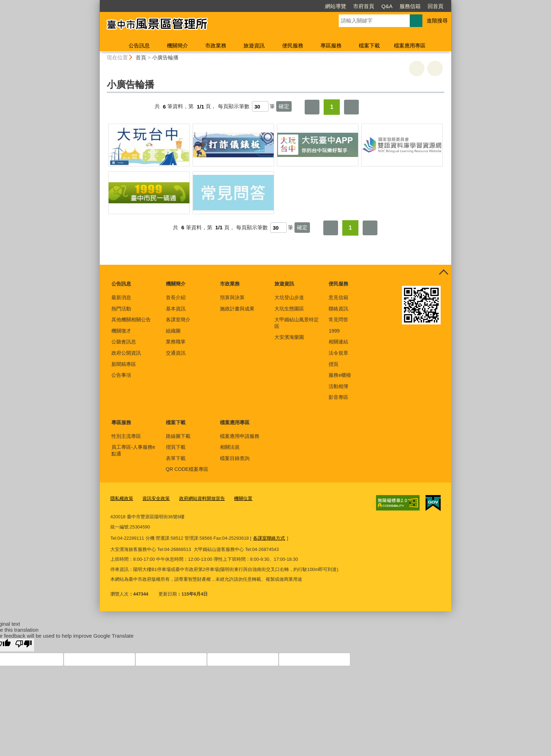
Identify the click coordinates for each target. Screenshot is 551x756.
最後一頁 (351, 107)
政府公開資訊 (126, 353)
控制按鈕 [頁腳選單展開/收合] (443, 272)
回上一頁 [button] (435, 68)
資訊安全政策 (156, 498)
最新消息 (121, 297)
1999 (334, 331)
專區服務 (331, 45)
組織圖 (173, 331)
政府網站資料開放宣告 (202, 498)
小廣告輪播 (165, 57)
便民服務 (293, 45)
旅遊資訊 (254, 45)
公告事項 (121, 375)
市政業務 (216, 45)
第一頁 (312, 107)
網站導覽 (295, 6)
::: (97, 3)
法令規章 (338, 353)
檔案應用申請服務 (240, 436)
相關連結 (338, 342)
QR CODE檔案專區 (187, 469)
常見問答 (338, 320)
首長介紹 (176, 297)
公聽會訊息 (124, 342)
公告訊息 (139, 45)
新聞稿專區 (124, 364)
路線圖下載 (178, 436)
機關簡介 (177, 45)
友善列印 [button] (417, 68)
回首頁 (395, 6)
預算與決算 (232, 297)
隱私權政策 (122, 498)
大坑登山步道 (289, 297)
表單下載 (176, 458)
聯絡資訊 (338, 309)
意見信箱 (338, 297)
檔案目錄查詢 (235, 458)
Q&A (346, 6)
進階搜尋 (437, 21)
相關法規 (230, 447)
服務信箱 (370, 6)
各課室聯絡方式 (269, 538)
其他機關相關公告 (131, 320)
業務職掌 (176, 342)
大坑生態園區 (289, 309)
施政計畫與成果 (237, 309)
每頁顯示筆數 (234, 107)
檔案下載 (369, 45)
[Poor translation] (24, 645)
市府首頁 (323, 6)
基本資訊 (176, 309)
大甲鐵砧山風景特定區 (297, 323)
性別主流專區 (126, 436)
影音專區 (338, 397)
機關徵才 (121, 331)
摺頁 (333, 364)
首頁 (141, 57)
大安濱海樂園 (289, 337)
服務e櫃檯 (340, 375)
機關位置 (243, 498)
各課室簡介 (178, 320)
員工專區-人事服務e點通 (133, 450)
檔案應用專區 (410, 45)
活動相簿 (338, 386)
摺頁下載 (176, 447)
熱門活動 (121, 309)
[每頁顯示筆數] (260, 106)
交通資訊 (176, 353)
